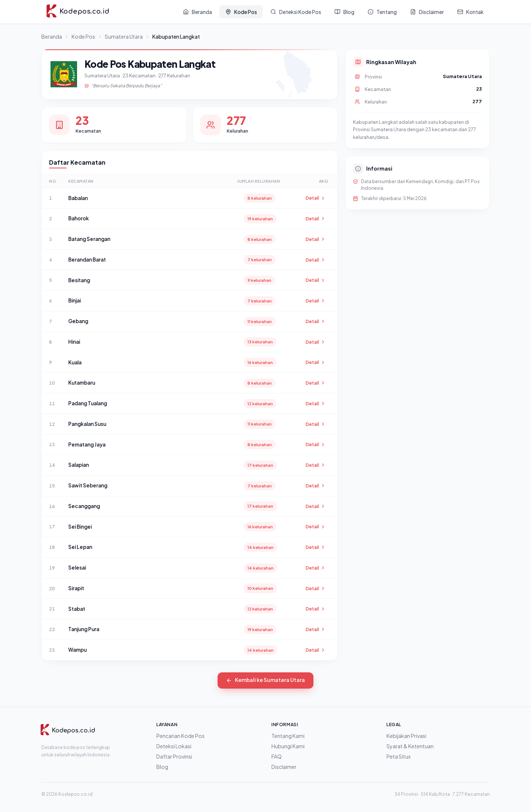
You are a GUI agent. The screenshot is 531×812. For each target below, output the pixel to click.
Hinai (74, 342)
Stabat (77, 609)
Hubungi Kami (288, 746)
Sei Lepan (80, 547)
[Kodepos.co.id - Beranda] (78, 12)
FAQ (277, 756)
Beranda (52, 36)
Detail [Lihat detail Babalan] (316, 198)
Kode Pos (83, 36)
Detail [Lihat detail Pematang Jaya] (316, 444)
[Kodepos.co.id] (67, 731)
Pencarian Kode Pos (181, 736)
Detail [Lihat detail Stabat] (316, 609)
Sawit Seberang (88, 485)
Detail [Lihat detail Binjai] (316, 301)
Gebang (78, 321)
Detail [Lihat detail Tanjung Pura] (316, 629)
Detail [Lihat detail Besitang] (316, 280)
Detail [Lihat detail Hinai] (316, 342)
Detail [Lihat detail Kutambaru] (316, 383)
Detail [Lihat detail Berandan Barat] (316, 260)
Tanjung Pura (84, 629)
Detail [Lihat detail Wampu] (316, 650)
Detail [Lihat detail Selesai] (316, 568)
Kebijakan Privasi (406, 736)
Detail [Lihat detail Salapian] (316, 465)
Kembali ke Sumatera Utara (266, 680)
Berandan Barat (87, 260)
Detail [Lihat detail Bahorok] (316, 218)
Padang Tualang (88, 403)
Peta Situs (399, 756)
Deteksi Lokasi (174, 746)
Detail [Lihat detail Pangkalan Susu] (316, 424)
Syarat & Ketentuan (410, 746)
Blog (162, 767)
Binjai (74, 300)
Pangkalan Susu (87, 424)
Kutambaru (82, 383)
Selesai (77, 568)
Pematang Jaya (87, 444)
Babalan (78, 198)
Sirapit (76, 588)
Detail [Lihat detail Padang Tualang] (316, 403)
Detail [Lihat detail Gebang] (316, 321)
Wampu (77, 650)
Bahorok (79, 218)
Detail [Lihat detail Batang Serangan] (316, 239)
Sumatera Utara (124, 36)
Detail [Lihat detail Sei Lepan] (316, 547)
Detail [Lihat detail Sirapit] (316, 588)
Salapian (79, 465)
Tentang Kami (288, 736)
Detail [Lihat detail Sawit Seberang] (316, 486)
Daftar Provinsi (174, 756)
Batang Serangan (89, 239)
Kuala (75, 362)
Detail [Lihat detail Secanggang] (316, 506)
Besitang (79, 280)
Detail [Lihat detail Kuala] (316, 362)
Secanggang (84, 506)
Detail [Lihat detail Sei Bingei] (316, 526)
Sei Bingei (80, 527)
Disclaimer (284, 767)
